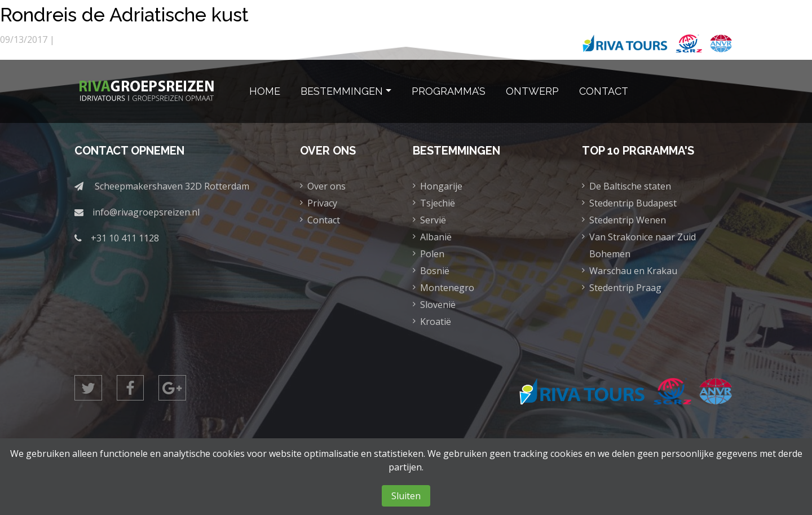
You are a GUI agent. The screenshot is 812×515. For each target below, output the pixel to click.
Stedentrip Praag (625, 288)
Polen (432, 254)
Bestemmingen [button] (342, 91)
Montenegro (447, 288)
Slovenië (438, 305)
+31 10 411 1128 (125, 238)
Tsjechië (438, 203)
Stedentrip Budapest (633, 203)
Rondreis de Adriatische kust (149, 13)
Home (265, 91)
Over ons (326, 186)
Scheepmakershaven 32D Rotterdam (172, 186)
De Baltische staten (630, 186)
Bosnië (435, 271)
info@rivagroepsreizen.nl (146, 212)
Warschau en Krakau (633, 271)
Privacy (322, 203)
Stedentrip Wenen (628, 220)
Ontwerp (532, 91)
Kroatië (436, 322)
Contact (604, 91)
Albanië (436, 237)
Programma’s (449, 91)
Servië (433, 220)
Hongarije (441, 186)
